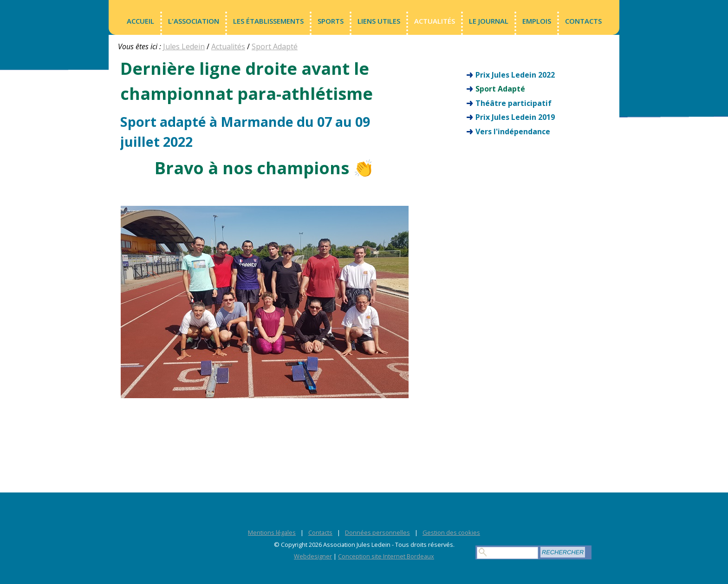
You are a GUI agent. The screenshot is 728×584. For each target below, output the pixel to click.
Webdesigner (313, 556)
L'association (194, 21)
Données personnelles (377, 532)
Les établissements (268, 21)
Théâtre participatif (513, 103)
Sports (331, 21)
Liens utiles (379, 21)
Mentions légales (272, 532)
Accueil (140, 21)
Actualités (435, 21)
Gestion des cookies (451, 532)
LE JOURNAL (489, 21)
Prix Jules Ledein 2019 (515, 117)
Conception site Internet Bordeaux (386, 556)
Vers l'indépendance (513, 131)
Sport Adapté (275, 46)
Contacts (583, 21)
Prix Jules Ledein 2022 (515, 75)
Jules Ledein (184, 46)
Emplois (537, 21)
